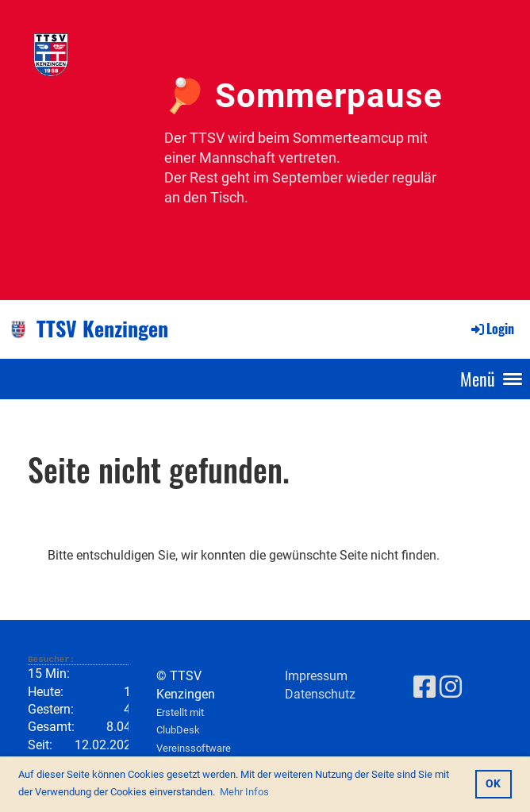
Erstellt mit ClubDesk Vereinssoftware (194, 730)
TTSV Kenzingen (102, 329)
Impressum (316, 676)
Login (492, 329)
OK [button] (493, 784)
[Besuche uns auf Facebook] (424, 687)
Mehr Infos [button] (244, 792)
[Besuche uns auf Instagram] (451, 687)
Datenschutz (320, 694)
